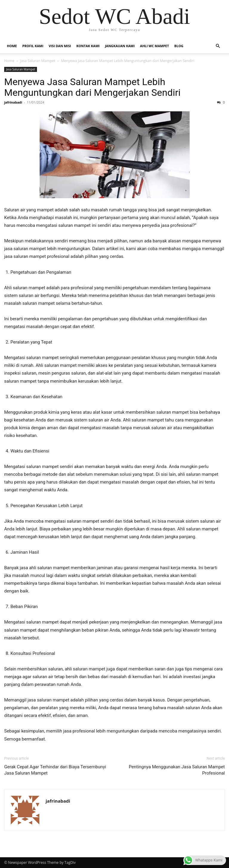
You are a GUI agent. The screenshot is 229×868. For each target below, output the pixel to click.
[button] (218, 46)
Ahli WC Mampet (155, 46)
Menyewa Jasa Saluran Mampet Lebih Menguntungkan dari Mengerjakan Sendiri (92, 87)
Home (12, 46)
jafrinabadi (13, 102)
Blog (179, 46)
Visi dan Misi (60, 46)
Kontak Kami (88, 46)
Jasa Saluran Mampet (38, 61)
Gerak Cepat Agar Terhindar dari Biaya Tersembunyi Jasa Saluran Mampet (55, 770)
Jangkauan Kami (120, 46)
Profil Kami (33, 46)
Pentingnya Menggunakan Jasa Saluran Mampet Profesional (177, 770)
